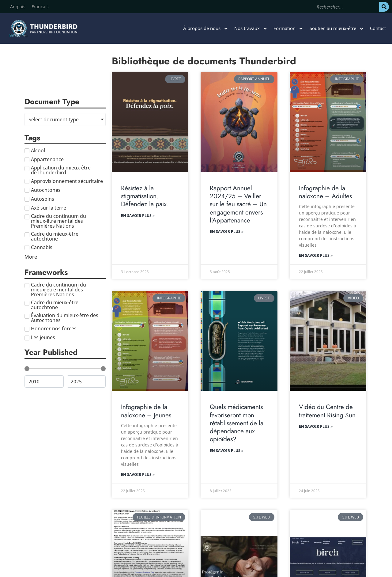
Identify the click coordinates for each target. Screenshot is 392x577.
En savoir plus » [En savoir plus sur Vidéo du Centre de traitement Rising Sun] (316, 426)
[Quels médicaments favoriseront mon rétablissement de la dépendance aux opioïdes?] (239, 341)
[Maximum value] (86, 382)
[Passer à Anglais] (18, 7)
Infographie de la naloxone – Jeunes (146, 411)
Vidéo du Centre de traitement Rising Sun (327, 411)
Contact (378, 28)
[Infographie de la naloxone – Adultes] (328, 122)
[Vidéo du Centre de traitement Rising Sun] (328, 341)
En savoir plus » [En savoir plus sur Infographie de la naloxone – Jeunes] (138, 475)
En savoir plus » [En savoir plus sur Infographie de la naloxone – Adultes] (316, 255)
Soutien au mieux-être (337, 29)
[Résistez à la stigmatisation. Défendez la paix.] (150, 122)
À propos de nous (206, 29)
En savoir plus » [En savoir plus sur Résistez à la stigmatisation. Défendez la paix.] (138, 216)
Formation (288, 29)
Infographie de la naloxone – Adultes (325, 192)
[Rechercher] (384, 7)
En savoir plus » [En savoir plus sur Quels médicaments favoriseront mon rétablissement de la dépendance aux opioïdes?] (227, 451)
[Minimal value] (65, 369)
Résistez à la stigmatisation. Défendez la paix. (145, 196)
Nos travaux (251, 29)
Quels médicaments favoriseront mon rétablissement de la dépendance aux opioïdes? (237, 423)
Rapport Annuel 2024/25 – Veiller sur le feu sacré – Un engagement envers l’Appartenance (238, 204)
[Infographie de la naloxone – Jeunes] (150, 341)
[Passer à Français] (40, 7)
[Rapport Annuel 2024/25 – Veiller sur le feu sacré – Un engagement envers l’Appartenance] (239, 122)
